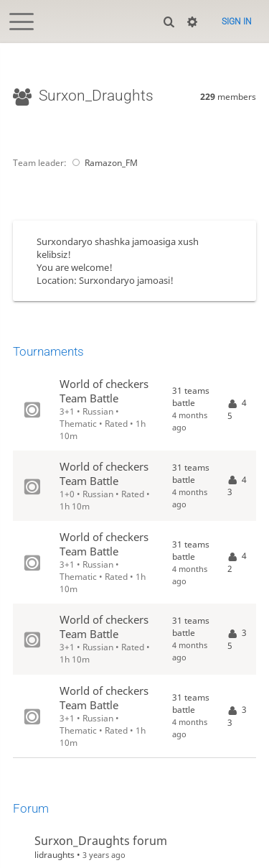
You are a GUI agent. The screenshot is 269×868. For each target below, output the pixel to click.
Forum (31, 808)
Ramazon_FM (103, 163)
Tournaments (48, 351)
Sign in (237, 22)
